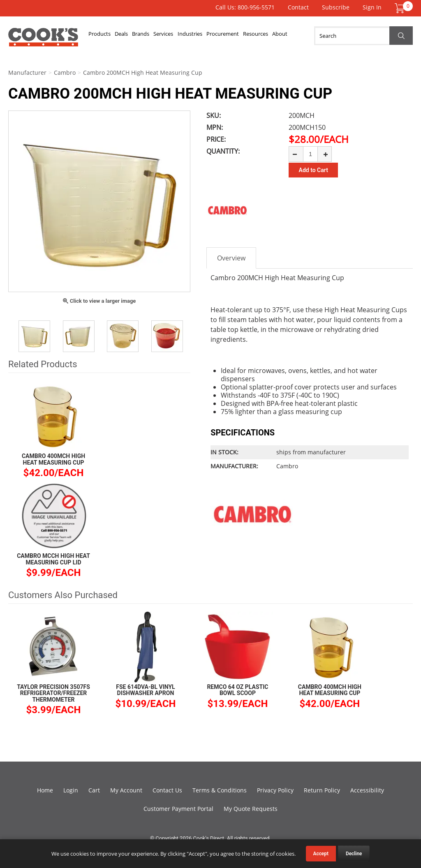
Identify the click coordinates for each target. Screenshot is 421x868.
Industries (210, 36)
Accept (321, 854)
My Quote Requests (251, 809)
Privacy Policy (275, 790)
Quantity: (223, 151)
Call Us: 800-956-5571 (245, 7)
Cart (94, 790)
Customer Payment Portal (178, 809)
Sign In (372, 7)
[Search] (363, 36)
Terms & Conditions (220, 790)
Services (179, 36)
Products (102, 36)
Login (71, 790)
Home (45, 790)
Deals (128, 36)
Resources (285, 36)
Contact (298, 7)
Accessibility (367, 790)
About (313, 36)
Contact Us (167, 790)
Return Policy (322, 790)
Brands (152, 36)
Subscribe (336, 7)
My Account (126, 790)
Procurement (247, 36)
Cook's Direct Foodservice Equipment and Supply (43, 40)
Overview (231, 258)
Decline (354, 854)
